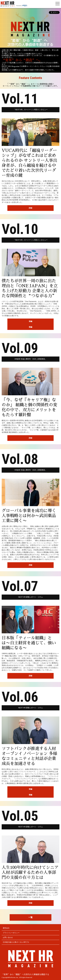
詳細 (30, 208)
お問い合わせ (8, 937)
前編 (30, 321)
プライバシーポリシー (11, 933)
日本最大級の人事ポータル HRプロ (16, 942)
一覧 (30, 917)
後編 (30, 327)
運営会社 (6, 928)
